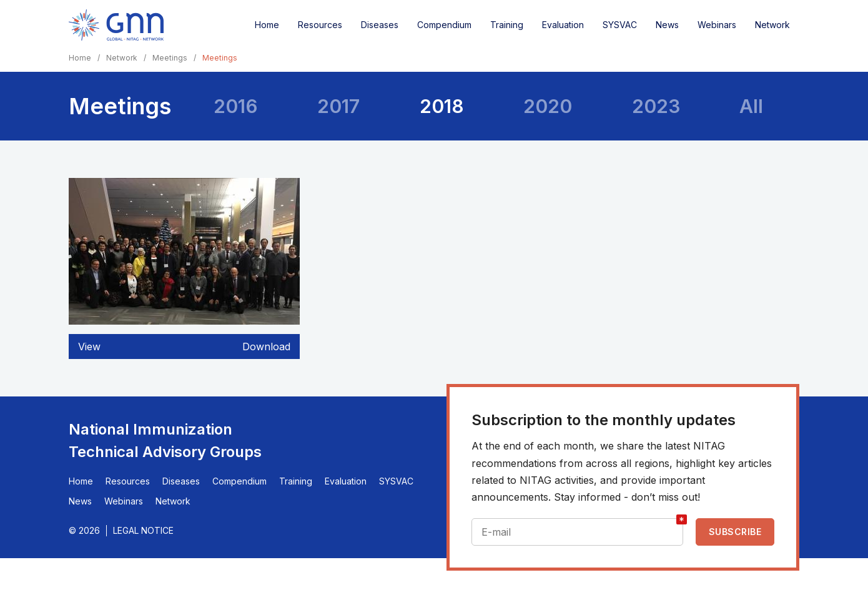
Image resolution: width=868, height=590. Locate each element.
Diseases (380, 25)
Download (266, 347)
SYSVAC (620, 25)
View (89, 347)
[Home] (116, 25)
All (751, 106)
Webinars (717, 25)
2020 (548, 106)
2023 (656, 106)
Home (267, 25)
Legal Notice (143, 530)
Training (507, 25)
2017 (338, 106)
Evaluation (563, 25)
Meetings (170, 58)
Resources (320, 25)
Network (772, 25)
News (667, 25)
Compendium (444, 25)
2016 (236, 106)
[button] (184, 321)
